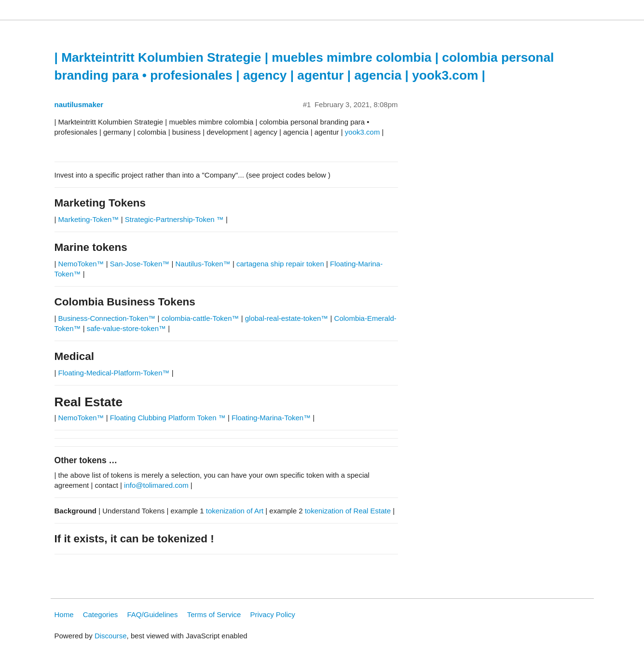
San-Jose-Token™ (140, 264)
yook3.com (363, 132)
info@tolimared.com (156, 485)
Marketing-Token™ (89, 219)
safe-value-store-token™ (126, 328)
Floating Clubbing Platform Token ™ (168, 418)
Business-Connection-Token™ (108, 318)
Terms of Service (214, 614)
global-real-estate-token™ (287, 318)
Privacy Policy (273, 614)
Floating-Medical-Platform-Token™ (114, 373)
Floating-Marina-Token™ (271, 418)
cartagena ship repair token (280, 264)
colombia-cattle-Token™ (200, 318)
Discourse (111, 636)
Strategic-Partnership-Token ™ (175, 219)
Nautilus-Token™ (203, 264)
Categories (101, 614)
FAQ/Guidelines (152, 614)
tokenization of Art (235, 511)
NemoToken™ (81, 264)
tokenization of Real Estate (348, 511)
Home (64, 614)
